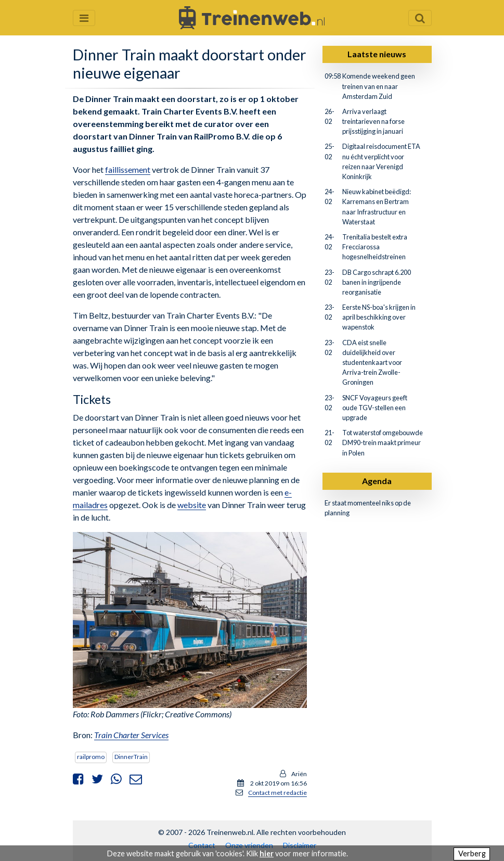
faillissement (128, 169)
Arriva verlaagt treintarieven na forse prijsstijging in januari (373, 121)
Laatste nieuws (377, 54)
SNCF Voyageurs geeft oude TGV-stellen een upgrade (375, 408)
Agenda (377, 481)
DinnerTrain (131, 757)
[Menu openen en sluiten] (84, 18)
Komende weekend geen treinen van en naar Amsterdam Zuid (379, 86)
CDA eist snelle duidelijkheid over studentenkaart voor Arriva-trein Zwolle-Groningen (372, 363)
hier (267, 853)
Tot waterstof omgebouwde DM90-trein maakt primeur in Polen (383, 442)
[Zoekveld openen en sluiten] (420, 18)
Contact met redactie (277, 793)
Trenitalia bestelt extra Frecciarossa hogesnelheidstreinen (375, 247)
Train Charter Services (131, 735)
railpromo (91, 757)
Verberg (472, 853)
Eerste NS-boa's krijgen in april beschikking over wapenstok (379, 317)
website (192, 505)
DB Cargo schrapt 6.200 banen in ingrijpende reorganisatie (377, 282)
